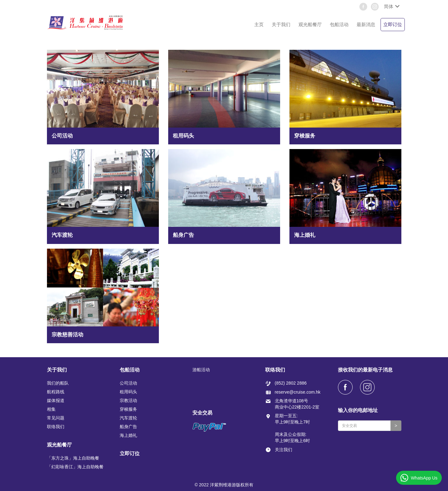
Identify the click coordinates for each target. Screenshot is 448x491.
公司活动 (128, 383)
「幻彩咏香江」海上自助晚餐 (75, 467)
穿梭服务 (128, 409)
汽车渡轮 (128, 418)
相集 (51, 409)
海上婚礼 (128, 435)
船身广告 (128, 427)
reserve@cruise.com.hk (298, 392)
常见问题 (56, 418)
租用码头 (128, 392)
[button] (391, 7)
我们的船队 (58, 383)
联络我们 (56, 427)
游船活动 (201, 370)
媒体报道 (56, 400)
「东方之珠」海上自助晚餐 (73, 458)
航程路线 (56, 392)
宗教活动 (128, 400)
